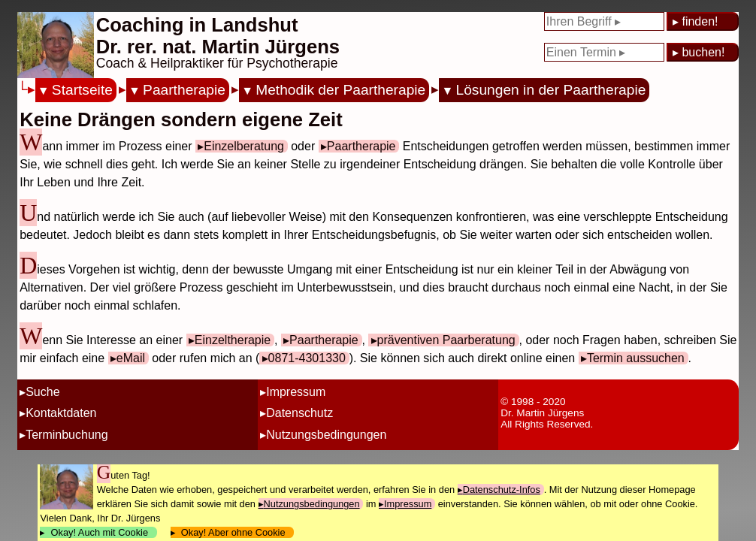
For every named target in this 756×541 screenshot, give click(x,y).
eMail (131, 358)
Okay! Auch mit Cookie (99, 532)
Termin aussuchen (636, 358)
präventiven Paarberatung (446, 340)
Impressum (296, 392)
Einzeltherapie (233, 340)
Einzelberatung (244, 146)
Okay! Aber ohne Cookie (233, 532)
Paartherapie (184, 90)
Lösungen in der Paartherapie (551, 90)
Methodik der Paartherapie (340, 90)
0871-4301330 (307, 358)
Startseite (82, 90)
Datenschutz (299, 413)
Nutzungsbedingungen (326, 435)
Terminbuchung (67, 435)
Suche (42, 392)
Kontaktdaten (61, 413)
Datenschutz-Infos (502, 490)
